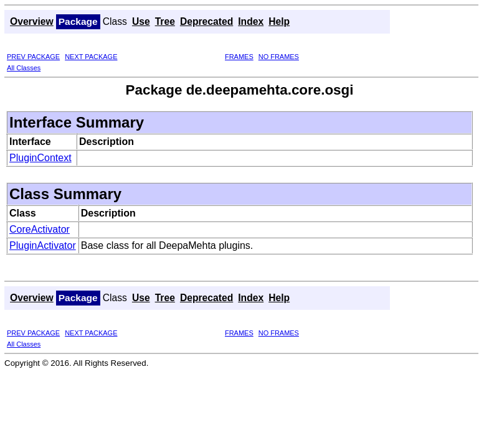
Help (279, 21)
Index (251, 21)
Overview (32, 21)
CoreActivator (40, 229)
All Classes (24, 68)
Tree (165, 21)
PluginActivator (43, 245)
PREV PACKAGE (33, 57)
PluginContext (40, 158)
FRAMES (239, 57)
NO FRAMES (279, 57)
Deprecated (206, 21)
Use (141, 21)
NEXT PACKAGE (91, 57)
